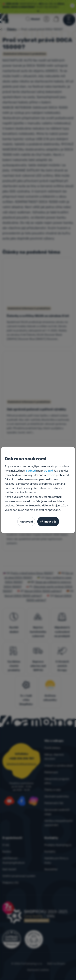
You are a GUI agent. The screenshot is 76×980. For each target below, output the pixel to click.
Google (48, 471)
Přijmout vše (48, 522)
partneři (31, 471)
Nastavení (26, 522)
